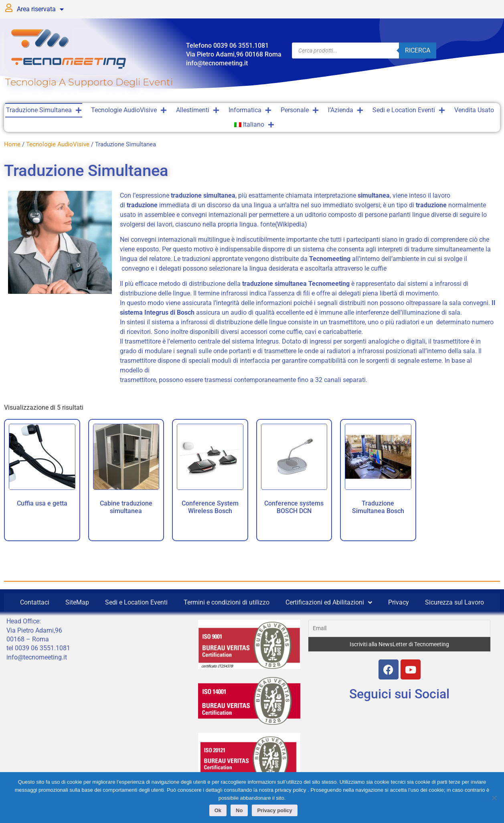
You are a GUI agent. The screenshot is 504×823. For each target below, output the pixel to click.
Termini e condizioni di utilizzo (227, 602)
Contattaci (35, 602)
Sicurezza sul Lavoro (454, 602)
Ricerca (418, 50)
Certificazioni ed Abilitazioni (329, 603)
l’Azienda (345, 110)
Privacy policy (275, 811)
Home (12, 144)
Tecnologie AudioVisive (129, 110)
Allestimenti (197, 110)
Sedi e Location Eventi (409, 110)
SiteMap (77, 602)
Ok (218, 811)
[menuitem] (254, 125)
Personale (300, 110)
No (240, 811)
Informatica (250, 110)
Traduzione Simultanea (44, 110)
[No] (494, 798)
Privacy (399, 602)
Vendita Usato (474, 110)
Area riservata (40, 9)
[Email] (399, 628)
